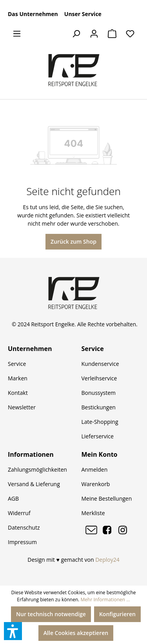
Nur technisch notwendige (51, 614)
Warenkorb (96, 484)
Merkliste (93, 513)
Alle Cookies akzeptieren (76, 633)
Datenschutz (24, 527)
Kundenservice (100, 364)
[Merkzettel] (130, 34)
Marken (18, 378)
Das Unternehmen (33, 14)
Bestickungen (99, 407)
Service (17, 364)
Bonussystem (99, 393)
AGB (13, 498)
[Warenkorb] (112, 34)
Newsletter (22, 407)
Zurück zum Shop (73, 241)
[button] (13, 631)
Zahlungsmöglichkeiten (37, 469)
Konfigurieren (117, 614)
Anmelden (95, 469)
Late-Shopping (100, 422)
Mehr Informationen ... (105, 600)
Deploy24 (107, 560)
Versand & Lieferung (34, 484)
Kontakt (18, 393)
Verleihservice (99, 378)
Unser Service (83, 14)
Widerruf (19, 513)
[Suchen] (76, 34)
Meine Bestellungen (107, 498)
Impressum (22, 542)
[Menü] (17, 34)
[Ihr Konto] (94, 34)
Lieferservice (98, 436)
